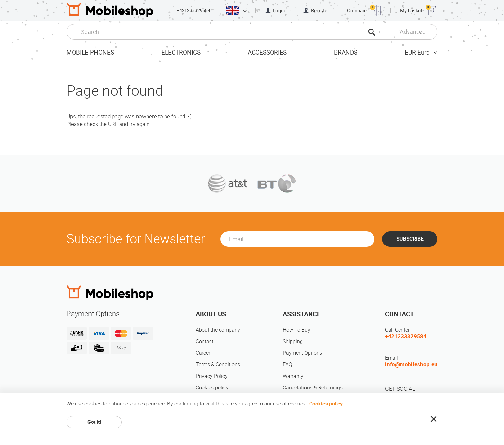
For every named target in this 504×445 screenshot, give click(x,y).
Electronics (181, 53)
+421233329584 (194, 10)
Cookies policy (212, 388)
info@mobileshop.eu (411, 364)
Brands (346, 53)
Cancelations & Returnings (313, 388)
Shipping (293, 341)
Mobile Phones (90, 53)
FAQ (288, 365)
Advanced (413, 32)
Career (203, 353)
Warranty (293, 376)
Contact (205, 341)
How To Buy (297, 330)
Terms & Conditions (218, 365)
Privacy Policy (212, 376)
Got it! (94, 422)
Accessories (267, 53)
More (121, 348)
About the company (218, 330)
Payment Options (302, 353)
